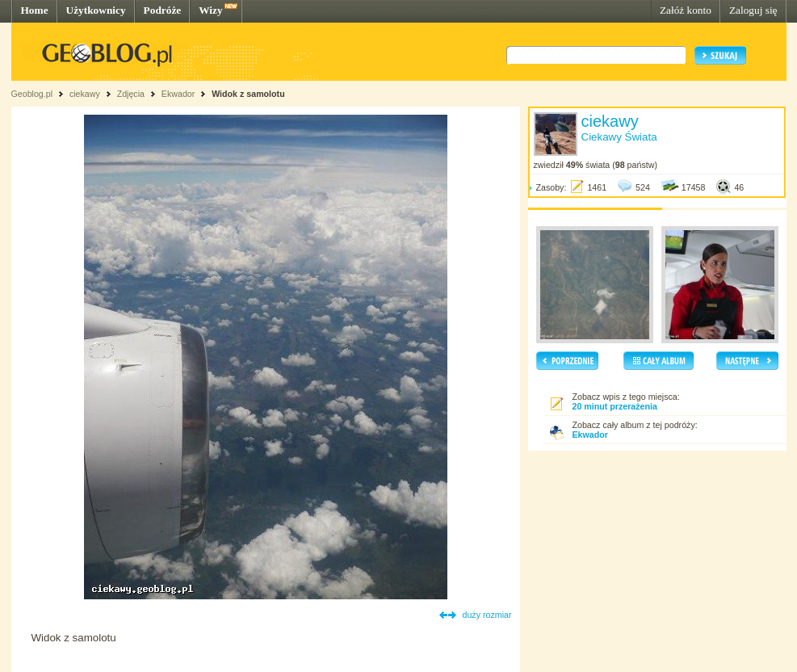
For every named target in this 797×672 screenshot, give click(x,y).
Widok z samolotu (248, 94)
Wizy (210, 10)
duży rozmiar (487, 615)
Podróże (163, 10)
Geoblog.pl (32, 94)
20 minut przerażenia (615, 406)
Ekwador (178, 94)
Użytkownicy (96, 10)
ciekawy (85, 94)
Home (35, 10)
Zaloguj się (753, 10)
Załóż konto (686, 10)
